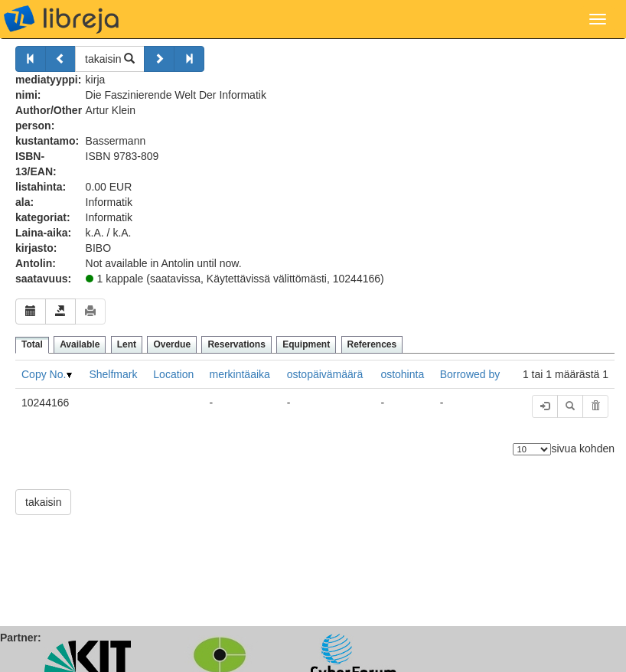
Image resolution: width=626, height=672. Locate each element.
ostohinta (402, 374)
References (372, 344)
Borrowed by (470, 374)
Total (32, 344)
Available (80, 344)
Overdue (172, 344)
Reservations (236, 344)
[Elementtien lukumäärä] (532, 449)
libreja (61, 19)
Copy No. (44, 374)
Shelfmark (113, 374)
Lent (127, 344)
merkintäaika (239, 374)
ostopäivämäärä (325, 374)
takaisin (110, 59)
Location (173, 374)
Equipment (306, 344)
